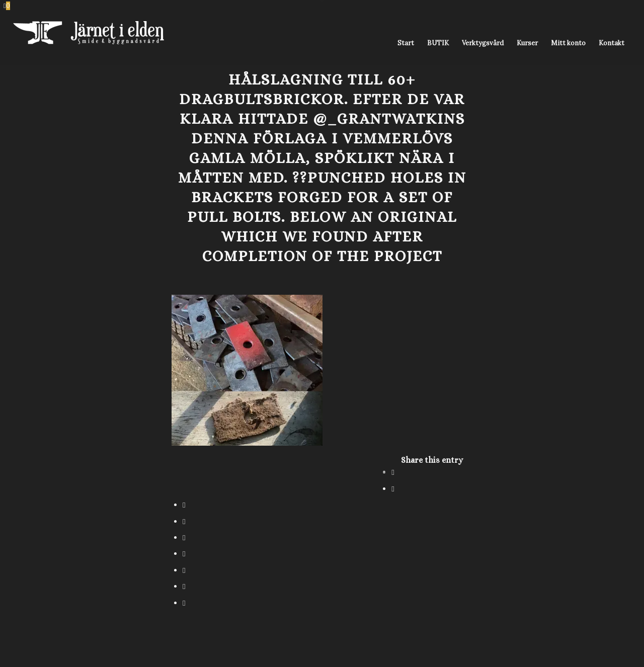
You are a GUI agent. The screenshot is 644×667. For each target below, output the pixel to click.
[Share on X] (393, 489)
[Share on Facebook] (393, 472)
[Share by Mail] (184, 603)
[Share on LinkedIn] (184, 537)
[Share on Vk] (184, 570)
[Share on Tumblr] (184, 554)
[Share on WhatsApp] (184, 505)
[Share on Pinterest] (184, 521)
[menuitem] (406, 43)
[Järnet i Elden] (89, 43)
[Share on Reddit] (184, 586)
